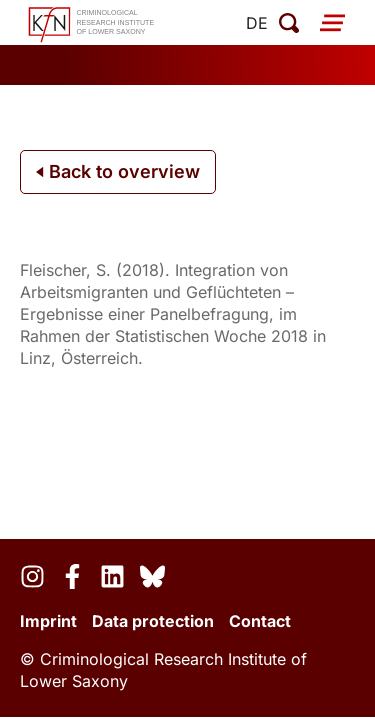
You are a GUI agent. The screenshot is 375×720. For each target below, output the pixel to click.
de (257, 23)
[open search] (289, 23)
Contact (260, 621)
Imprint (48, 621)
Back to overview (118, 171)
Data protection (153, 621)
